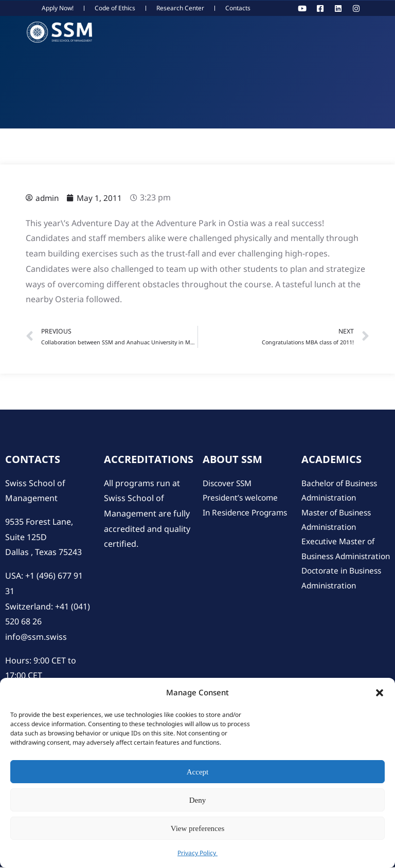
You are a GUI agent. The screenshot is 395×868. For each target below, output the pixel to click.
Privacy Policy (197, 853)
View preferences (197, 828)
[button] (380, 693)
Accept (197, 772)
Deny (198, 800)
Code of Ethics (115, 8)
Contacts (238, 8)
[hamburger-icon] (382, 32)
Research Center (180, 8)
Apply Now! (58, 8)
